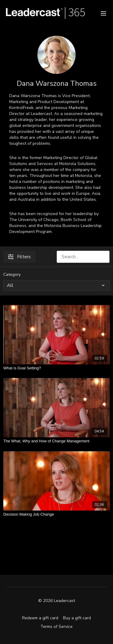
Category (12, 274)
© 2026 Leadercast (57, 601)
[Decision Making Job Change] (56, 514)
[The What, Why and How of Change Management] (56, 441)
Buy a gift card (77, 618)
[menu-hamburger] (103, 13)
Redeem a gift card (40, 618)
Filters (19, 257)
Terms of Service (56, 627)
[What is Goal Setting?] (56, 368)
